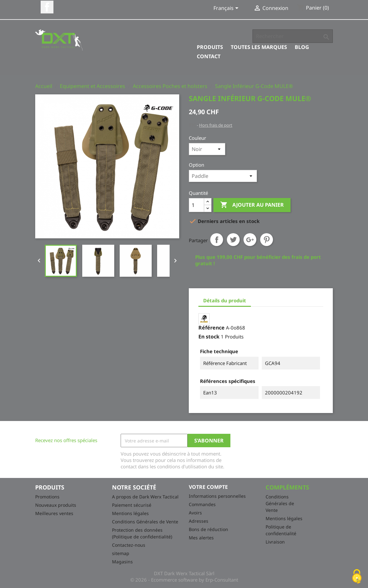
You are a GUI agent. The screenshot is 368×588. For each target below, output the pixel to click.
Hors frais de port (216, 125)
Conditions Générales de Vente (145, 522)
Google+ (250, 240)
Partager (217, 240)
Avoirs (195, 513)
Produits (210, 47)
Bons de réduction (208, 529)
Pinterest (267, 240)
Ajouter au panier (252, 205)
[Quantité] (196, 205)
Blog (302, 47)
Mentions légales (130, 513)
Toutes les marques (259, 47)
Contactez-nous (129, 545)
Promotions (47, 497)
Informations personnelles (217, 496)
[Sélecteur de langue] (227, 9)
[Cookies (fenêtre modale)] (357, 577)
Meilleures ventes (54, 513)
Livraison (275, 542)
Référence (212, 328)
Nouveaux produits (56, 505)
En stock (209, 337)
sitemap (121, 553)
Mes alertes (201, 538)
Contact (209, 56)
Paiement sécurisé (132, 505)
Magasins (122, 562)
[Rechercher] (293, 36)
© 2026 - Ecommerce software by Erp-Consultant (184, 580)
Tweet (233, 240)
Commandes (202, 504)
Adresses (199, 521)
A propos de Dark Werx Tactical (145, 497)
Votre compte (208, 487)
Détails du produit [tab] (225, 300)
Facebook (47, 7)
